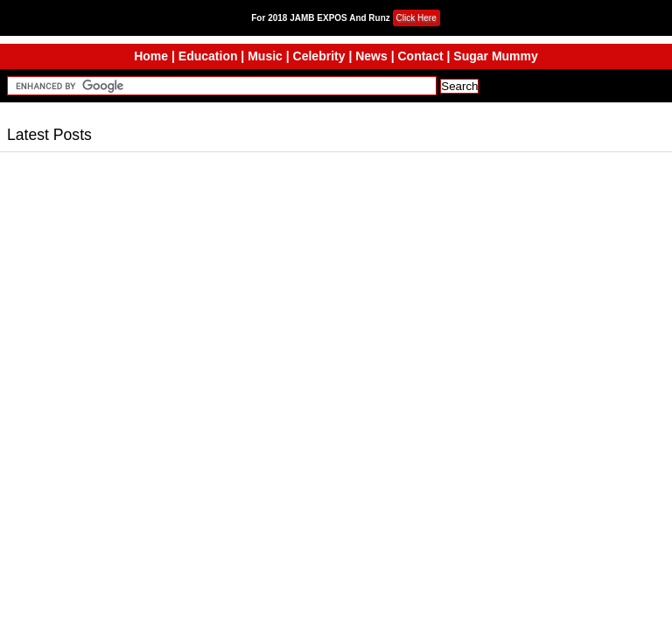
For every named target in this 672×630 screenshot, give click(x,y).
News (371, 56)
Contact (420, 56)
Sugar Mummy (495, 56)
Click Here (416, 18)
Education (208, 56)
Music (265, 56)
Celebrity (319, 56)
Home (151, 56)
